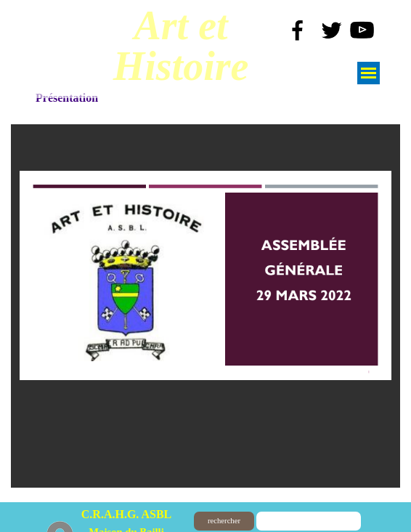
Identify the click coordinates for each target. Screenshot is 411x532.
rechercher (224, 521)
